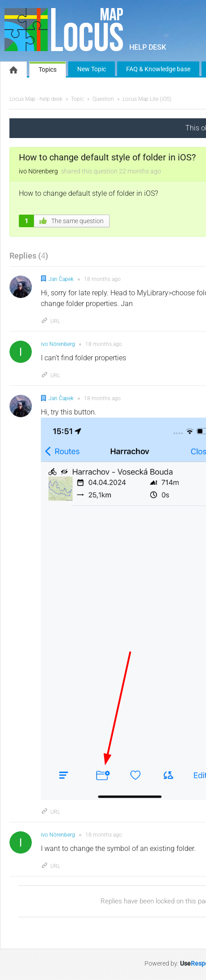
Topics (48, 69)
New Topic (92, 69)
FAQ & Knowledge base (158, 69)
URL (50, 321)
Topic (77, 99)
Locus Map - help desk (36, 99)
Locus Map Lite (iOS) (147, 99)
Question (103, 99)
